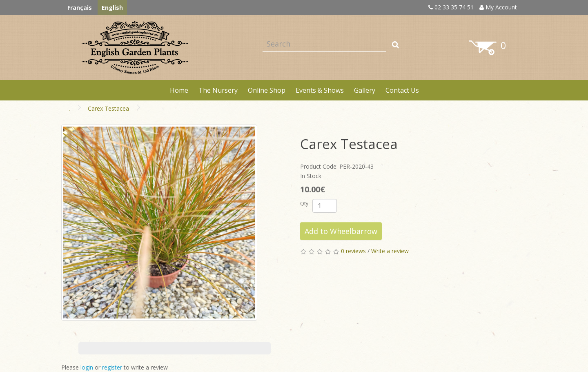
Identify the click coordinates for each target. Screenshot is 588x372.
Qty (304, 204)
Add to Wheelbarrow (341, 231)
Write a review (390, 251)
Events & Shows (320, 90)
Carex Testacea (108, 108)
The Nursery (218, 90)
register (112, 367)
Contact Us (402, 90)
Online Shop (267, 90)
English (112, 8)
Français (80, 8)
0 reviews (353, 251)
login (87, 367)
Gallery (365, 90)
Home (179, 90)
